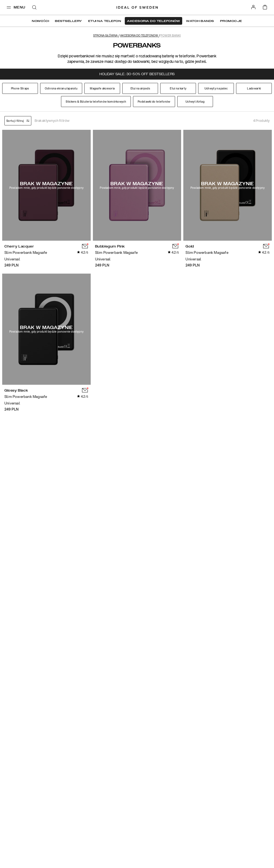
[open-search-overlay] (34, 8)
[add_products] (85, 246)
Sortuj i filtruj (18, 121)
